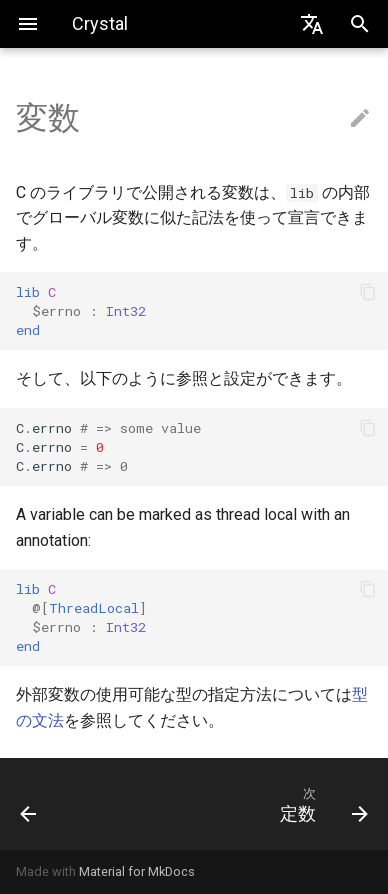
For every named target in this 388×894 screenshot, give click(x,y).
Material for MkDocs (137, 871)
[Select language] (312, 24)
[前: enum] (51, 804)
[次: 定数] (241, 804)
